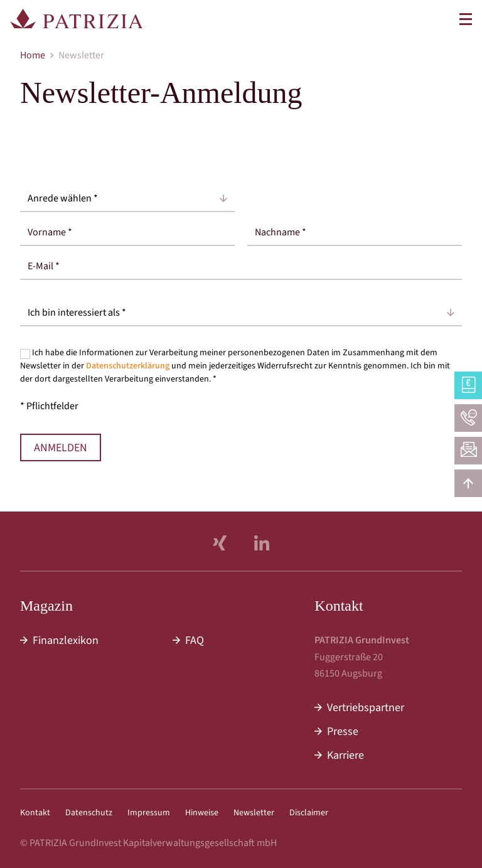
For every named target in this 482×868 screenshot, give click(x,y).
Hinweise (202, 813)
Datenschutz (89, 813)
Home (33, 55)
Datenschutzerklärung (128, 366)
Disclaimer (309, 813)
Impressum (149, 813)
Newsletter (254, 813)
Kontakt (35, 813)
